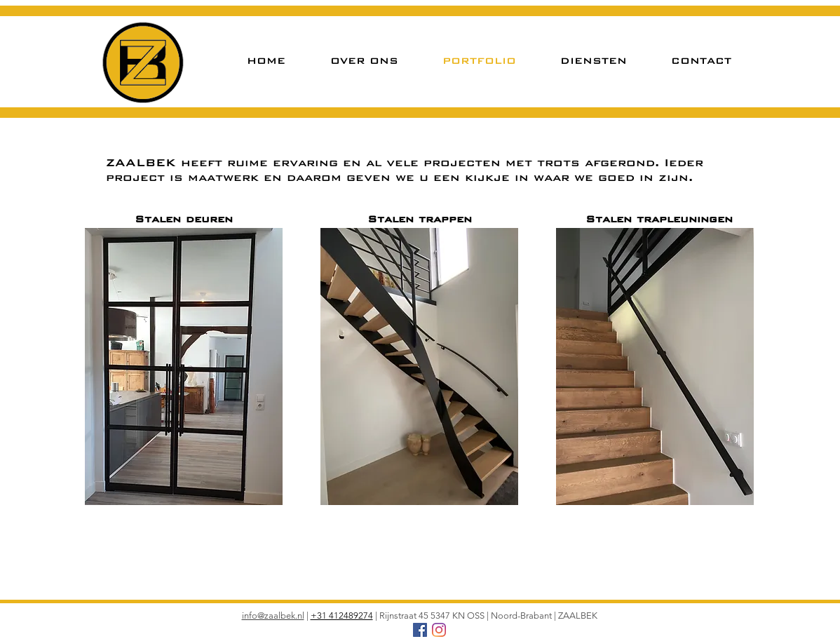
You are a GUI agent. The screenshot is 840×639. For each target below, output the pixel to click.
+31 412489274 (342, 616)
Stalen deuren (184, 219)
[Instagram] (439, 630)
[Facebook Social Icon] (420, 630)
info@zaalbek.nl (273, 616)
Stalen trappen (420, 219)
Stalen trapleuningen (659, 219)
